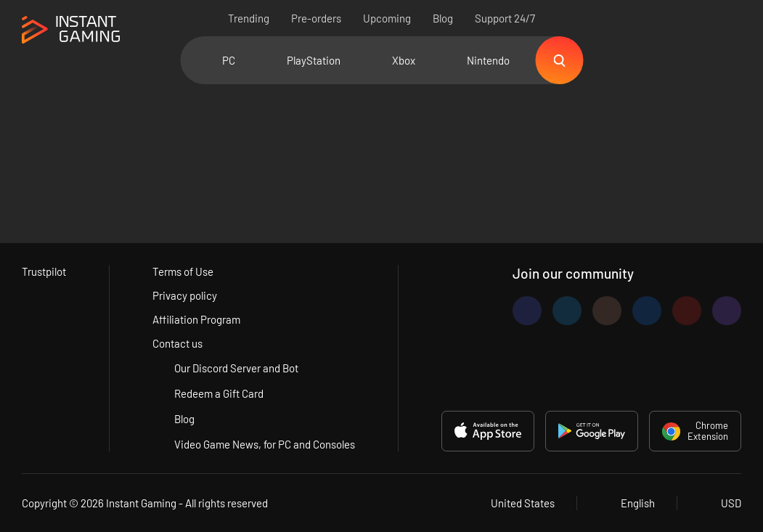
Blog (443, 18)
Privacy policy (185, 295)
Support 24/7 (505, 18)
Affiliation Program (196, 319)
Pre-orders (316, 18)
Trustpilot (44, 271)
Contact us (178, 343)
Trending (249, 18)
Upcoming (387, 18)
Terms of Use (183, 271)
